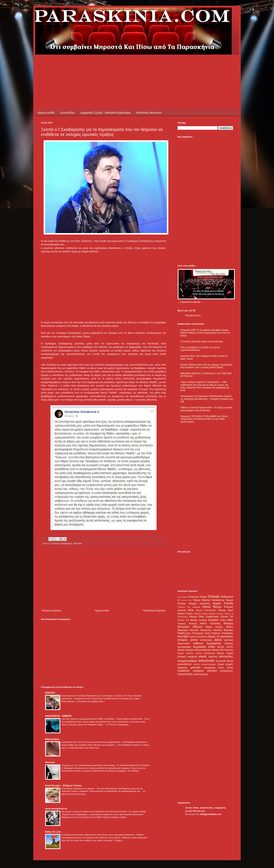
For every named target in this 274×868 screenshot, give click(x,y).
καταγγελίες (226, 656)
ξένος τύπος (226, 668)
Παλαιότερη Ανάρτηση (154, 611)
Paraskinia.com (193, 315)
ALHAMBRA (183, 597)
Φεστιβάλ (183, 636)
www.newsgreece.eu (56, 809)
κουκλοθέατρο (185, 664)
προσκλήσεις (227, 671)
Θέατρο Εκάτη (201, 614)
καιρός (203, 656)
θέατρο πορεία (225, 653)
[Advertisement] (110, 63)
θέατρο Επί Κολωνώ (223, 650)
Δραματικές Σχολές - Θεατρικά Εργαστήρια (106, 113)
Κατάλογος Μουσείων (149, 113)
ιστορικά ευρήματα (187, 657)
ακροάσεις (227, 636)
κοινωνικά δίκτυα (224, 661)
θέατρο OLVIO (225, 647)
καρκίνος (213, 657)
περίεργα (198, 671)
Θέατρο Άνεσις (185, 614)
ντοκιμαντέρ (210, 668)
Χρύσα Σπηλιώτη (198, 637)
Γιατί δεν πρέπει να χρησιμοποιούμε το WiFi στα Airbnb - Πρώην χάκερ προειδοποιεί (102, 719)
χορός (205, 674)
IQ (179, 600)
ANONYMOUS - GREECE (58, 716)
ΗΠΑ (191, 610)
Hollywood (227, 597)
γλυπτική (229, 640)
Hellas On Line (53, 832)
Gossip (214, 596)
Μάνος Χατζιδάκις (210, 624)
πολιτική (212, 671)
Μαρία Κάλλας (214, 627)
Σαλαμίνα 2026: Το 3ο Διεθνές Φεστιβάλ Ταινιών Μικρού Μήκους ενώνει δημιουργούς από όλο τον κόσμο (205, 333)
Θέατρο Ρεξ (183, 620)
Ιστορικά (213, 620)
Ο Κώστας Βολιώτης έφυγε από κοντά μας (202, 342)
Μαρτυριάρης (52, 739)
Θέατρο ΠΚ (227, 617)
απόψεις (183, 640)
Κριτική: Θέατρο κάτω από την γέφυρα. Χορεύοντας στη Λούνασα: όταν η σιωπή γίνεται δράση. (206, 366)
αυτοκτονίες (206, 640)
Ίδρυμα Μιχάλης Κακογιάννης (209, 600)
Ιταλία (223, 620)
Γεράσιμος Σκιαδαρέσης (61, 543)
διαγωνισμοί (184, 643)
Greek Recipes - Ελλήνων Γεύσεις (63, 786)
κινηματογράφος (187, 661)
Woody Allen (186, 600)
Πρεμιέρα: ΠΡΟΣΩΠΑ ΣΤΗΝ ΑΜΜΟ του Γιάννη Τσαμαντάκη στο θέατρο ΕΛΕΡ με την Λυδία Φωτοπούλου (204, 419)
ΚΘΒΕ (230, 620)
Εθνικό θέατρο (212, 607)
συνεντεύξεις (185, 674)
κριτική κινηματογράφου (205, 664)
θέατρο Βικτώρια (203, 650)
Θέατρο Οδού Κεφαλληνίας (204, 617)
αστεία (194, 640)
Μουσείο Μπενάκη (223, 630)
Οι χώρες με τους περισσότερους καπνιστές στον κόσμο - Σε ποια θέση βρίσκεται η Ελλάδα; (106, 765)
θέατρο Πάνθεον (186, 653)
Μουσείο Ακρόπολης (201, 630)
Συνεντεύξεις (67, 113)
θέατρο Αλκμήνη (186, 650)
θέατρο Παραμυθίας (205, 653)
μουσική (196, 667)
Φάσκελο (50, 762)
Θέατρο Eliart (226, 610)
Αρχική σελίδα (46, 113)
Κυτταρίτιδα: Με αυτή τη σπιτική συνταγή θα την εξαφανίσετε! (91, 742)
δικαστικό (78, 543)
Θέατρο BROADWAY (206, 610)
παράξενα (184, 671)
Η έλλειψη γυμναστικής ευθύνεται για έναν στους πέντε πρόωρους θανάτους (98, 835)
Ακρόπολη (205, 604)
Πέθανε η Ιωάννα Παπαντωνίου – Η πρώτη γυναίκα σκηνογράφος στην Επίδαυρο (206, 409)
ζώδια (212, 647)
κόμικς (221, 664)
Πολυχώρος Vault (201, 633)
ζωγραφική (200, 647)
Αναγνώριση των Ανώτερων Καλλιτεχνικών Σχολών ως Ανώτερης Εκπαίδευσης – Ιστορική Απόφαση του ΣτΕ (207, 399)
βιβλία (218, 640)
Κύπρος (193, 624)
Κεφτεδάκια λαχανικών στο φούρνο (78, 788)
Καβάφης (182, 624)
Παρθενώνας (184, 633)
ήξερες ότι (214, 636)
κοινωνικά (206, 661)
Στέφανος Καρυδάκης (222, 633)
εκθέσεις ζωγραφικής (207, 643)
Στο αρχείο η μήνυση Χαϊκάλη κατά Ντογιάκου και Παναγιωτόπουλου (94, 811)
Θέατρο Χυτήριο (199, 620)
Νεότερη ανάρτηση (51, 611)
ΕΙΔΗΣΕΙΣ (50, 693)
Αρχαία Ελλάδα (223, 603)
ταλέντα (198, 674)
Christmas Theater (198, 597)
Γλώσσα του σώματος (189, 607)
